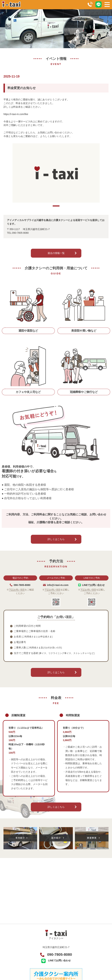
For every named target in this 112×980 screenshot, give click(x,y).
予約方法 (85, 944)
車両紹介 (85, 951)
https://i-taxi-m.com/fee (16, 114)
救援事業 (85, 957)
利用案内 (29, 944)
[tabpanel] (56, 178)
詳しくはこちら (56, 550)
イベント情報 (85, 964)
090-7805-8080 (60, 908)
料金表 (29, 951)
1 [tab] (56, 216)
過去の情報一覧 (56, 264)
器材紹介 (29, 957)
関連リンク (29, 964)
